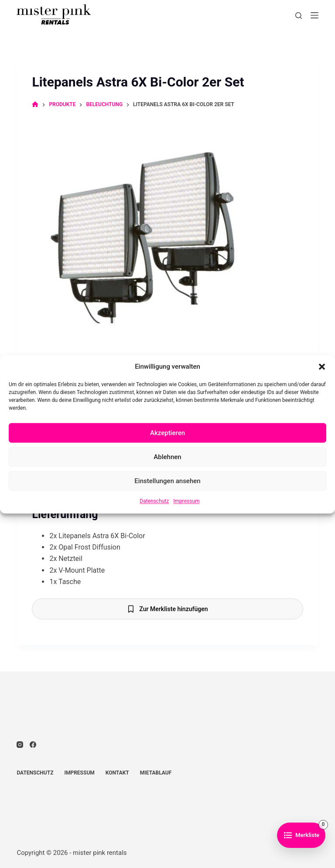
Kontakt (117, 773)
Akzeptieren (167, 433)
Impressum (186, 501)
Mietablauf (156, 773)
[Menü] (314, 15)
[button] (322, 367)
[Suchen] (299, 16)
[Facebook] (33, 745)
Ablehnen (167, 457)
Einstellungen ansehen (167, 481)
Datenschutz (154, 501)
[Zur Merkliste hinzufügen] (167, 609)
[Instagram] (20, 745)
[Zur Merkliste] (301, 835)
